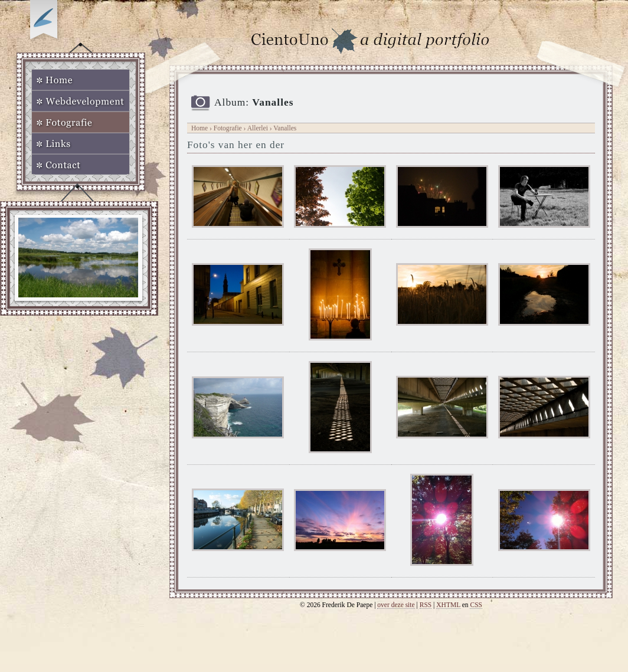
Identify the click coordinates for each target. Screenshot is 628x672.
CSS (476, 605)
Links (81, 143)
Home (81, 80)
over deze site (396, 605)
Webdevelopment (81, 101)
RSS (426, 605)
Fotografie (81, 122)
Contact (81, 165)
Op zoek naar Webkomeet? (45, 22)
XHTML (448, 605)
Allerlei (258, 128)
